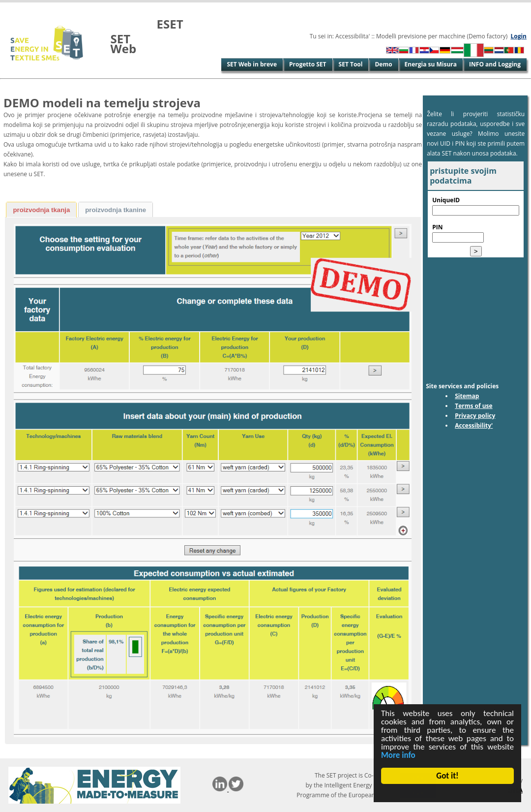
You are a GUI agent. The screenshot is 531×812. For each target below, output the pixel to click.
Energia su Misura (431, 64)
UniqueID (446, 200)
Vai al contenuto (24, 7)
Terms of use (474, 406)
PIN (437, 227)
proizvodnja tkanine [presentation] (116, 210)
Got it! (448, 776)
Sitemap (467, 396)
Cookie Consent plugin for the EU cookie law (447, 793)
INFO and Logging (495, 64)
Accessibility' (474, 425)
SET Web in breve (252, 64)
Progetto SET (308, 64)
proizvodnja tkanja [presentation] (41, 210)
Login (518, 36)
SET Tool (351, 64)
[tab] (41, 210)
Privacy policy (475, 416)
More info (398, 755)
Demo (383, 64)
